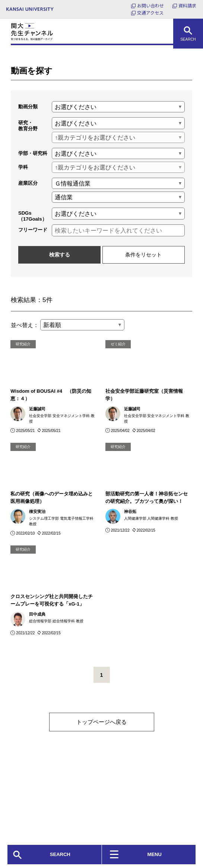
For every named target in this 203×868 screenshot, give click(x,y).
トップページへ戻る (101, 722)
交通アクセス (150, 13)
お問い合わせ (150, 5)
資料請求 (187, 5)
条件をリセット (143, 255)
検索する (60, 255)
